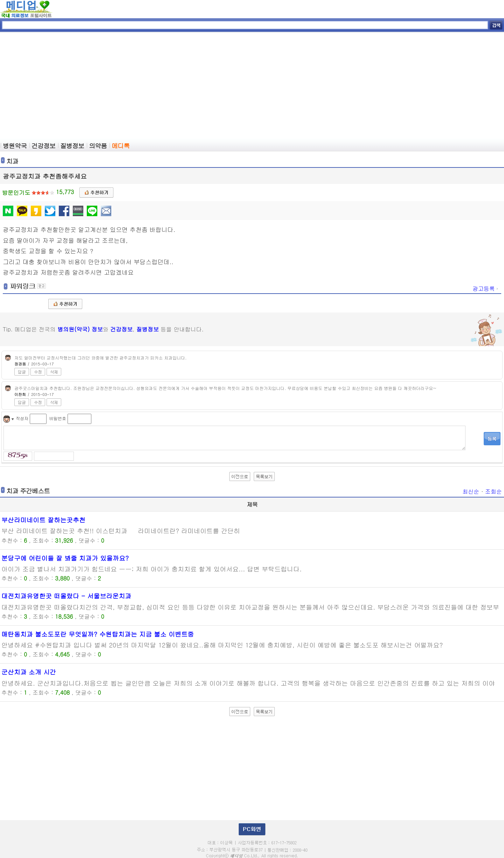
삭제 (54, 372)
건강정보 (121, 329)
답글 (22, 372)
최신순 (471, 491)
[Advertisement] (252, 86)
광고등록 (486, 289)
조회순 (493, 491)
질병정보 (148, 329)
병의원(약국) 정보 (80, 329)
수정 (38, 372)
